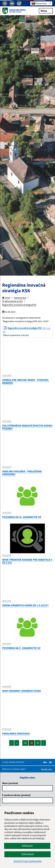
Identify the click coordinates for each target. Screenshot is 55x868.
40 (38, 743)
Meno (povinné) (10, 783)
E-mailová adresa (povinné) (16, 795)
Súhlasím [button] (27, 846)
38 (25, 743)
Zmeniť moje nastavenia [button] (27, 861)
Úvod (6, 298)
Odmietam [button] (28, 854)
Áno (45, 762)
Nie (51, 762)
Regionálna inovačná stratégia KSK (19, 305)
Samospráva (20, 298)
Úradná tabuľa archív (12, 301)
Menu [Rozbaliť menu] (46, 11)
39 (32, 743)
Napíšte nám (46, 769)
